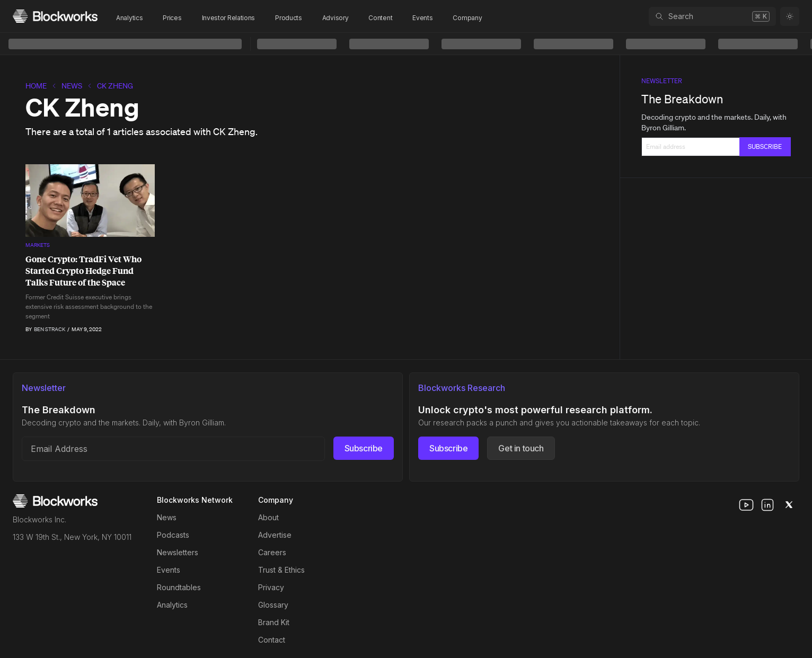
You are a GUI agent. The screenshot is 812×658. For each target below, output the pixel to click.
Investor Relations (229, 18)
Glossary (273, 605)
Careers (272, 552)
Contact (272, 640)
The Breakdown (682, 99)
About (268, 517)
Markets (38, 245)
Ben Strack (50, 329)
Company (467, 18)
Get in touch (521, 448)
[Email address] (173, 449)
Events (422, 18)
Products (289, 18)
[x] (789, 505)
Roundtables (179, 587)
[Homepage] (55, 16)
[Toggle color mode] (790, 16)
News (72, 86)
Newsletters (178, 552)
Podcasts (173, 535)
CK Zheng (115, 86)
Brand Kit (274, 622)
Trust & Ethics (281, 570)
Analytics (129, 18)
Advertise (275, 535)
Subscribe (364, 448)
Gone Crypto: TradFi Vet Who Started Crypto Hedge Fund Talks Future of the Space (83, 271)
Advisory (336, 18)
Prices (172, 18)
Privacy (271, 587)
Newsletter (662, 81)
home (36, 86)
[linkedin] (767, 505)
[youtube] (746, 505)
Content (380, 18)
